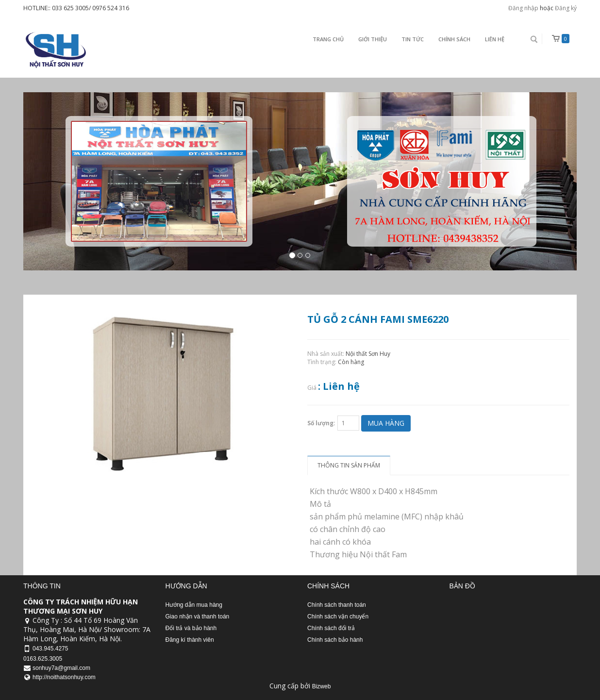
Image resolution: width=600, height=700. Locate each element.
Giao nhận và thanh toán (198, 617)
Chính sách (454, 39)
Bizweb (322, 686)
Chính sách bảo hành (335, 640)
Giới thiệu (373, 39)
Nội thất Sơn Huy (368, 354)
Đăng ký (566, 8)
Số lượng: (321, 423)
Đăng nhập (523, 8)
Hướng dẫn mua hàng (194, 605)
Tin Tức (413, 39)
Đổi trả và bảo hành (191, 628)
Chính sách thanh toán (337, 605)
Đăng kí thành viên (190, 640)
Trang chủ (328, 39)
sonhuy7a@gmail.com (61, 668)
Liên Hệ (495, 39)
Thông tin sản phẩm (349, 465)
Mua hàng (386, 423)
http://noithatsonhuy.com (64, 677)
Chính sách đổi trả (331, 628)
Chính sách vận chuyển (338, 617)
